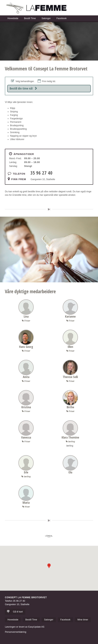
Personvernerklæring (16, 632)
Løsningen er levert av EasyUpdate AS (25, 627)
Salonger (46, 18)
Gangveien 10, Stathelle (43, 179)
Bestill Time (30, 18)
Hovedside (13, 18)
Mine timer (83, 620)
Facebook (62, 18)
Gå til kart (15, 612)
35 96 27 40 (41, 173)
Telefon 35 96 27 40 (15, 601)
